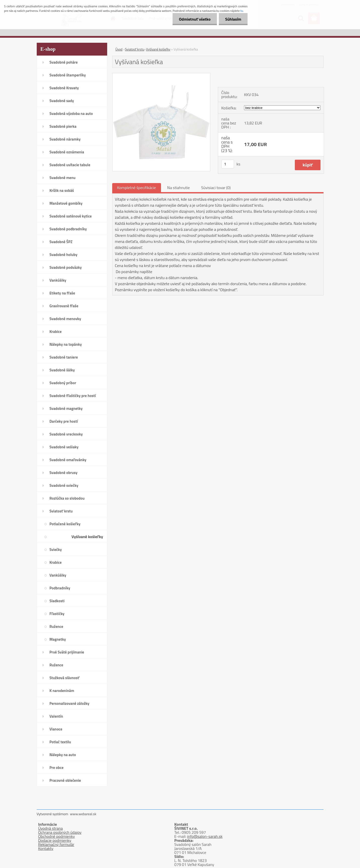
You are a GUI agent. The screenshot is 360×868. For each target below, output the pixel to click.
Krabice (56, 332)
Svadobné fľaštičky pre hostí (73, 396)
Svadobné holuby (64, 255)
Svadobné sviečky (64, 485)
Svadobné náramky (65, 139)
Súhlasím (233, 19)
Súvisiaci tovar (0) (216, 188)
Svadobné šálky (62, 370)
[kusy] (228, 164)
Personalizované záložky (70, 703)
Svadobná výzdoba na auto (71, 114)
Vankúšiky (58, 280)
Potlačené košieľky (65, 524)
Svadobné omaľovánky (68, 460)
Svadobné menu (63, 178)
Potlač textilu (60, 742)
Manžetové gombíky (66, 203)
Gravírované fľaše (64, 306)
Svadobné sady (62, 101)
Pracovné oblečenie (65, 780)
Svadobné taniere (64, 357)
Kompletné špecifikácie (137, 188)
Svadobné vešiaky (64, 447)
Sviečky (56, 550)
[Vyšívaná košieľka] (161, 75)
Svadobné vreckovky (66, 434)
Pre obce (57, 768)
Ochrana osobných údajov (60, 832)
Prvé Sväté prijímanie (67, 652)
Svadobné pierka (63, 126)
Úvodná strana (51, 828)
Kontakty (46, 848)
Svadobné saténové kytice (71, 216)
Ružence (56, 626)
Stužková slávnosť (65, 678)
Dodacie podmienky (55, 840)
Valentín (56, 716)
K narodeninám (62, 691)
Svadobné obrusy (64, 473)
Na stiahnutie (179, 188)
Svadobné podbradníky (68, 229)
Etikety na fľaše (62, 293)
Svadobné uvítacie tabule (70, 165)
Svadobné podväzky (66, 267)
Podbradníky (60, 588)
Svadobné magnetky (66, 408)
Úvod (119, 49)
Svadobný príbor (63, 383)
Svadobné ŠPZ (61, 242)
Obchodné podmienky (57, 836)
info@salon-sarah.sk (205, 836)
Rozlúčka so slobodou (67, 498)
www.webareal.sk (83, 814)
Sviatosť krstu (61, 511)
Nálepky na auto (63, 755)
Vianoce (56, 729)
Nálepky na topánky (66, 344)
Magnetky (58, 639)
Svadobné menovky (65, 319)
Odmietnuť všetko (195, 19)
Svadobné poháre (64, 62)
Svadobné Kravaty (64, 88)
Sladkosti (57, 601)
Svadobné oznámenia (67, 152)
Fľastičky (57, 614)
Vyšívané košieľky (87, 537)
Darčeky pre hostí (64, 421)
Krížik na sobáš (62, 190)
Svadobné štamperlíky (68, 75)
